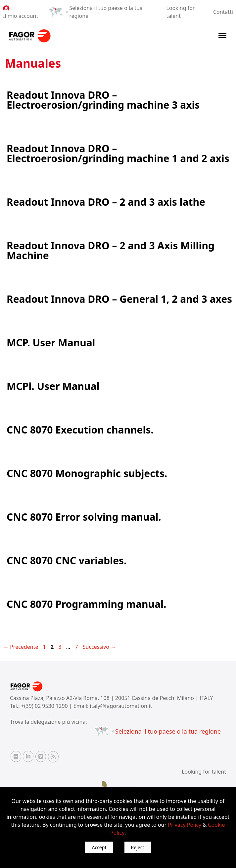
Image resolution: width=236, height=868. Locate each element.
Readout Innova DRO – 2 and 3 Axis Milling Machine (111, 250)
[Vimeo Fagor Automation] (41, 756)
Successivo (99, 647)
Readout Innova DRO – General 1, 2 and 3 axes (119, 299)
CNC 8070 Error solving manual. (84, 517)
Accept (99, 847)
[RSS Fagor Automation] (53, 757)
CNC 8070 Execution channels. (80, 430)
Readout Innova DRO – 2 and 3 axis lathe (106, 202)
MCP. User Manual (51, 343)
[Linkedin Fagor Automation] (28, 756)
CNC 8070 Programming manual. (86, 604)
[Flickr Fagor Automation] (16, 756)
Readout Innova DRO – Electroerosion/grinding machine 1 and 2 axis (118, 153)
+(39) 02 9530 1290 (45, 706)
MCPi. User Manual (53, 386)
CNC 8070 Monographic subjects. (87, 473)
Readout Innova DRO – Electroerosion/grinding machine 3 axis (103, 100)
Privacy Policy (185, 825)
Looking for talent (204, 772)
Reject (138, 847)
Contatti (223, 12)
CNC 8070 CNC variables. (67, 560)
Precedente (21, 647)
